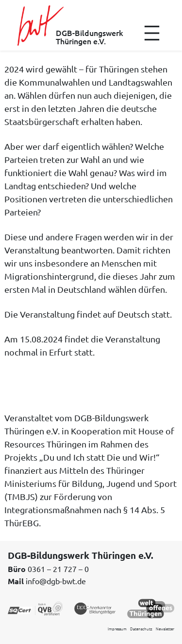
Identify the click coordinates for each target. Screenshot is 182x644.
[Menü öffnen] (152, 33)
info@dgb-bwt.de (56, 581)
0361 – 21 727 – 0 (58, 569)
